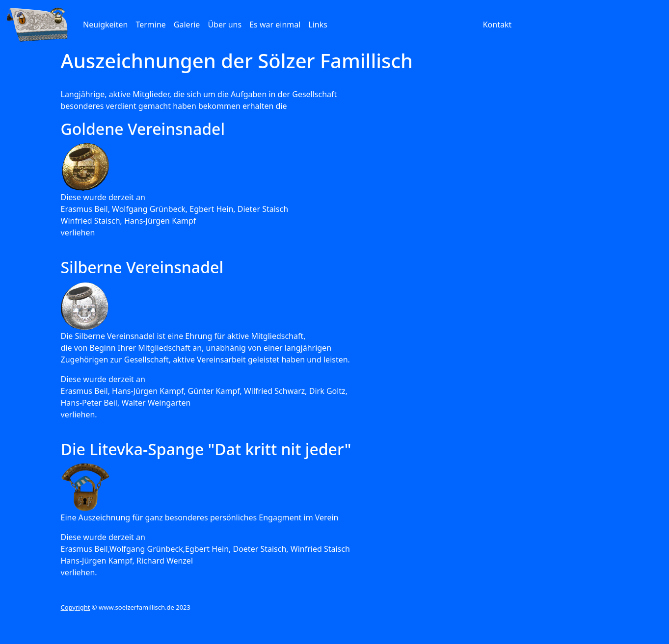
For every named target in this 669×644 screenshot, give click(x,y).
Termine (150, 25)
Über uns (225, 25)
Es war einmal (275, 25)
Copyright (76, 607)
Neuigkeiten (105, 25)
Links (318, 25)
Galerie (187, 25)
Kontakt (497, 25)
